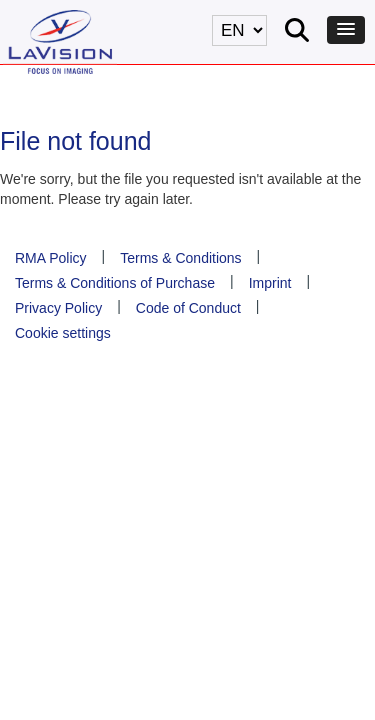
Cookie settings (63, 333)
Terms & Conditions (180, 258)
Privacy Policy (58, 308)
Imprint (270, 283)
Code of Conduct (188, 308)
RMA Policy (51, 258)
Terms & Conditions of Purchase (115, 283)
